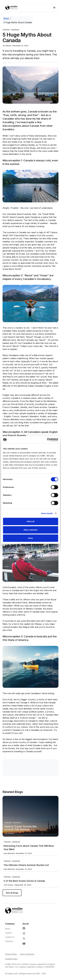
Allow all (31, 521)
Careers (8, 933)
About (8, 929)
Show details (47, 513)
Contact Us (10, 937)
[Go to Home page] (11, 8)
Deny (31, 538)
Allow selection (31, 530)
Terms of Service (27, 954)
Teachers (9, 941)
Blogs (6, 18)
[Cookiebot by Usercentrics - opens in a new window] (47, 440)
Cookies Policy (11, 959)
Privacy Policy (11, 954)
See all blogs (12, 893)
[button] (54, 8)
